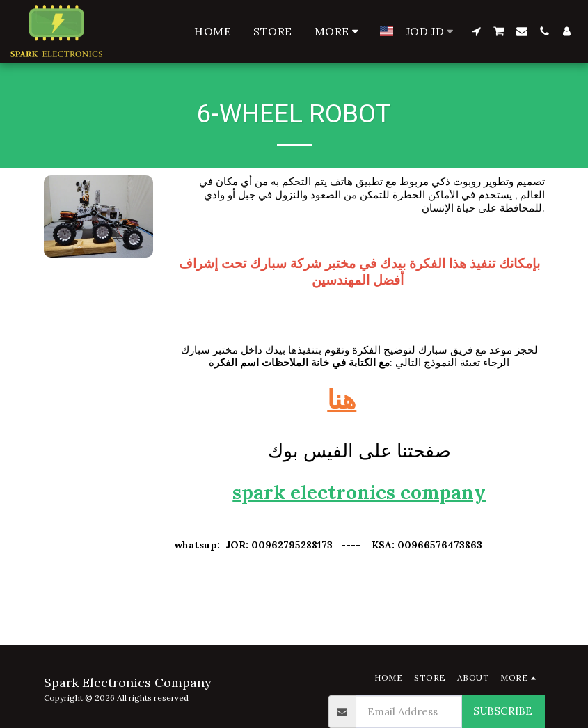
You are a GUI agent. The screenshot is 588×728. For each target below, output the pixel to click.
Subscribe (503, 711)
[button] (476, 31)
